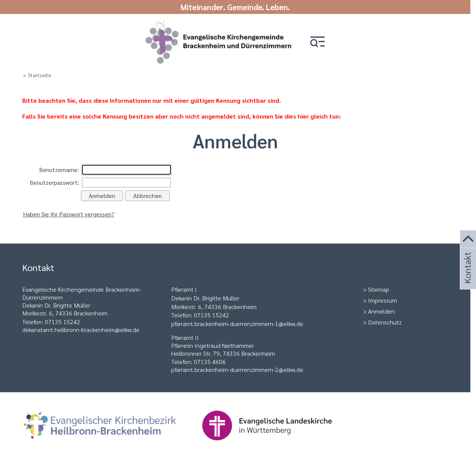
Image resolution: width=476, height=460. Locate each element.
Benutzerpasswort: (54, 182)
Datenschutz (385, 322)
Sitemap (379, 289)
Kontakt (467, 278)
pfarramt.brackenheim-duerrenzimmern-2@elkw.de (237, 369)
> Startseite (37, 75)
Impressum (382, 300)
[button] (318, 42)
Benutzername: (59, 170)
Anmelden (381, 311)
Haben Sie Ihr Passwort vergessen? (69, 214)
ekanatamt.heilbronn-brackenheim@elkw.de (83, 330)
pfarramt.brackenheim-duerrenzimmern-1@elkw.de (237, 324)
